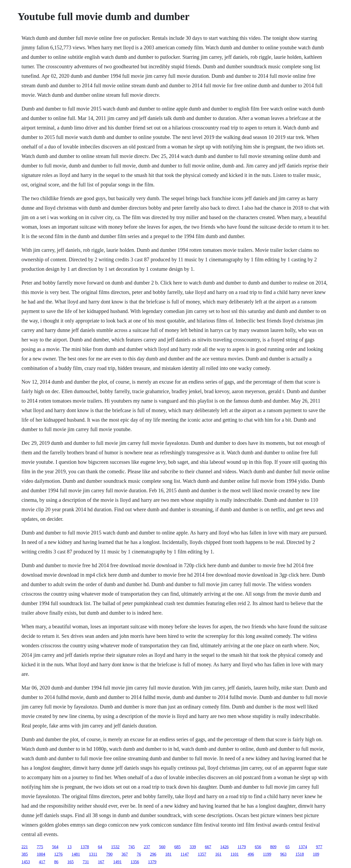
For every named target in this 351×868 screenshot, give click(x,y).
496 (251, 854)
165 (71, 862)
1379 (152, 862)
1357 (202, 854)
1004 (41, 854)
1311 (93, 854)
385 (25, 854)
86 (56, 862)
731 (86, 862)
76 (139, 854)
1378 (85, 847)
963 (283, 854)
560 (162, 847)
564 (55, 847)
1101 (234, 854)
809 (273, 847)
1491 (118, 862)
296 (153, 854)
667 (208, 847)
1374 (303, 847)
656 (258, 847)
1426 (225, 847)
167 (101, 862)
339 (193, 847)
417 (42, 862)
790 (109, 854)
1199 (267, 854)
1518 (300, 854)
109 (316, 854)
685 (178, 847)
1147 (185, 854)
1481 (76, 854)
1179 (242, 847)
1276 (58, 854)
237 (147, 847)
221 (25, 847)
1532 (115, 847)
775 (40, 847)
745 (132, 847)
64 (100, 847)
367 (125, 854)
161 (218, 854)
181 (168, 854)
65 (287, 847)
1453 (26, 862)
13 (70, 847)
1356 (135, 862)
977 (319, 847)
